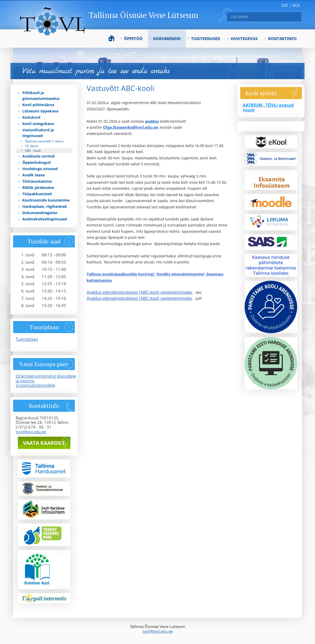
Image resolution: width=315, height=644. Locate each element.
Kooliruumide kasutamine (46, 200)
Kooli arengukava (38, 124)
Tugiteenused (206, 39)
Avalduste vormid (38, 156)
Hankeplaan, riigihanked (44, 206)
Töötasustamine (37, 181)
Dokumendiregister (40, 213)
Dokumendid (167, 39)
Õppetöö (133, 39)
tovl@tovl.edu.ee (31, 432)
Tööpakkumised (37, 194)
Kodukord (31, 117)
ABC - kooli (33, 151)
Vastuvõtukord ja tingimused (38, 133)
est (285, 5)
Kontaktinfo (282, 39)
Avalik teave (33, 175)
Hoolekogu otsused (40, 169)
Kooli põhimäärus (38, 105)
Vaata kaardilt (44, 443)
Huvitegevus (244, 39)
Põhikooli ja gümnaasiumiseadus (41, 96)
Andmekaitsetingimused (45, 219)
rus (296, 5)
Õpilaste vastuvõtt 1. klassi (44, 141)
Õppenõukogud (36, 162)
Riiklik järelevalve (38, 188)
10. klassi (32, 146)
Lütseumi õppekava (40, 111)
